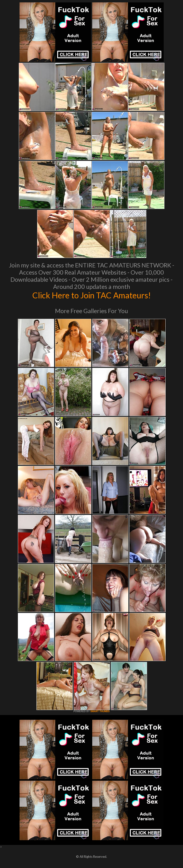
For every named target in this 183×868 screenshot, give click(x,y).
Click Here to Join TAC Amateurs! (92, 295)
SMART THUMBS (100, 711)
